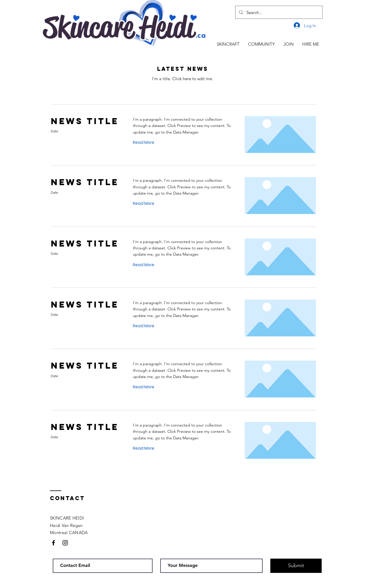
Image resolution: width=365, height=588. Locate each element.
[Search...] (278, 12)
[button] (228, 44)
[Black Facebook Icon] (53, 543)
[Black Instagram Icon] (65, 543)
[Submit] (296, 566)
